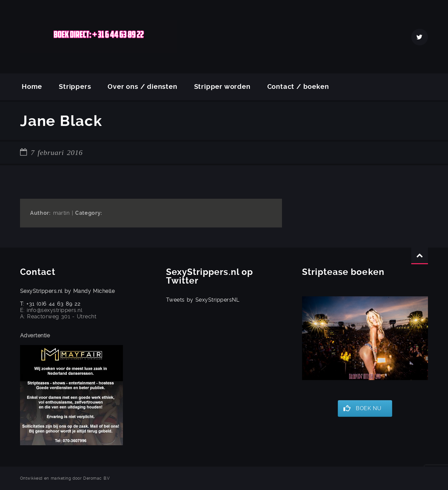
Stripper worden (222, 87)
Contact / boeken (298, 87)
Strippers (75, 87)
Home (32, 87)
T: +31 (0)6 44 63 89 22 (50, 304)
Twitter (420, 37)
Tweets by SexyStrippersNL (203, 300)
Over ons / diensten (142, 87)
